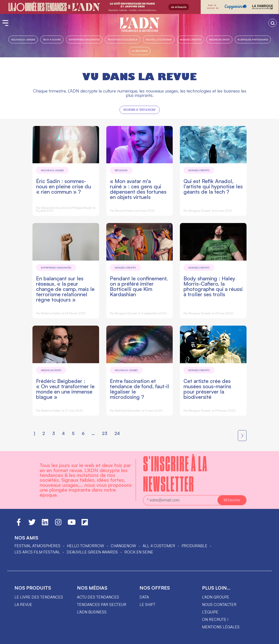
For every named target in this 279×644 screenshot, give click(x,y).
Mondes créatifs (190, 39)
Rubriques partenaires (253, 39)
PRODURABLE (194, 546)
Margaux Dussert (200, 211)
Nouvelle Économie (159, 39)
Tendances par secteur (102, 605)
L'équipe (210, 612)
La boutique (140, 51)
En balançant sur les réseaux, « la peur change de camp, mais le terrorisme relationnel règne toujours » (65, 289)
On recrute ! (215, 619)
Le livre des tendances (39, 597)
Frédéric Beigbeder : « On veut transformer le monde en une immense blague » (65, 389)
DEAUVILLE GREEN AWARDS (92, 552)
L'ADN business (92, 612)
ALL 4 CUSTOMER (159, 546)
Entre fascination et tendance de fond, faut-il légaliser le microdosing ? (139, 389)
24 (117, 433)
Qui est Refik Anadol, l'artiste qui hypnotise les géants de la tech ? (213, 186)
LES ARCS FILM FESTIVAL (37, 552)
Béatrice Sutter (51, 313)
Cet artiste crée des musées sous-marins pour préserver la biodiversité (207, 389)
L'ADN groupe (216, 597)
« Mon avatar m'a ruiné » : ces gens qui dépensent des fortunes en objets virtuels (138, 189)
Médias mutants (219, 39)
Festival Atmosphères (37, 546)
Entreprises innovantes (84, 39)
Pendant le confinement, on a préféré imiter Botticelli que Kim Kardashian (139, 286)
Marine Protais (124, 211)
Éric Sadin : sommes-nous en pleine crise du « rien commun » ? (63, 186)
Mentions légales (221, 627)
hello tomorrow (86, 546)
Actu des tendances (98, 597)
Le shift (147, 605)
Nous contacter (219, 605)
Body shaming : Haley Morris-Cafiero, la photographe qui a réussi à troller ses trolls (213, 286)
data (144, 597)
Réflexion (121, 170)
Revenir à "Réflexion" (140, 110)
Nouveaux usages (23, 39)
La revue (23, 605)
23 (105, 433)
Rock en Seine (139, 552)
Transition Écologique (123, 39)
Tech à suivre (52, 39)
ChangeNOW (123, 546)
